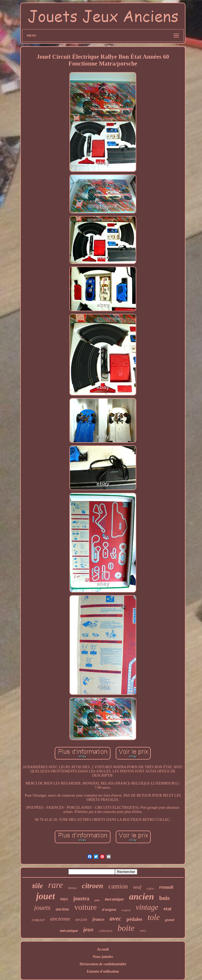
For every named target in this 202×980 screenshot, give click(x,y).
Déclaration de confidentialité (103, 964)
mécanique (69, 931)
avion (81, 920)
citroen (92, 886)
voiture (86, 907)
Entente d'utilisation (103, 971)
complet (38, 920)
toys (64, 899)
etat (168, 909)
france (99, 919)
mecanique (114, 899)
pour (97, 900)
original (126, 910)
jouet (46, 896)
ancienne (60, 919)
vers (143, 931)
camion (118, 886)
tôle (38, 886)
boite (126, 928)
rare (55, 885)
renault (166, 887)
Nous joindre (103, 957)
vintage (147, 907)
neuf (137, 887)
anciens (62, 909)
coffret (150, 888)
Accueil (103, 949)
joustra (81, 898)
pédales (134, 919)
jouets (42, 908)
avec (115, 918)
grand (169, 920)
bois (164, 898)
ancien (142, 896)
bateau (72, 888)
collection (106, 931)
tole (154, 917)
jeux (89, 929)
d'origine (109, 910)
